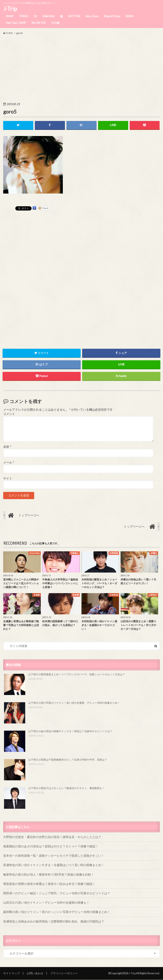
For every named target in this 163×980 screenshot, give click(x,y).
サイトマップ (11, 973)
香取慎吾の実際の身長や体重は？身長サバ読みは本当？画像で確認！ (49, 884)
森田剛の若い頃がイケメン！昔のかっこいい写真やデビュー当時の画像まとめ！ (57, 912)
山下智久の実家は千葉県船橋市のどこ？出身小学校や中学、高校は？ (68, 760)
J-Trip (10, 9)
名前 (7, 447)
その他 (55, 23)
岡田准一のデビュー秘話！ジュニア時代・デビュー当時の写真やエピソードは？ (57, 893)
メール (9, 463)
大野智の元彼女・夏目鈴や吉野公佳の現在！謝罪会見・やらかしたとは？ (52, 837)
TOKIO (24, 16)
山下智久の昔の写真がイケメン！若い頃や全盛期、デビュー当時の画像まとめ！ (74, 703)
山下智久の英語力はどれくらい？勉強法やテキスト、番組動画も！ (66, 788)
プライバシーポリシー (64, 973)
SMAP (10, 16)
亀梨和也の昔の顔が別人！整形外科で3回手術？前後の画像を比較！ (49, 874)
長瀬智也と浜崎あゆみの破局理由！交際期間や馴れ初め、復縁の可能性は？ (54, 921)
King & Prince (112, 16)
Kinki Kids (49, 16)
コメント (9, 414)
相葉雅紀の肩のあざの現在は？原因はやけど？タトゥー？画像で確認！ (51, 846)
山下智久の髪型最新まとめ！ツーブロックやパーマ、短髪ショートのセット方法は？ (77, 675)
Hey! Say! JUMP (16, 23)
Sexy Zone (92, 16)
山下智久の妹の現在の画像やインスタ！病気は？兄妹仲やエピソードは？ (70, 731)
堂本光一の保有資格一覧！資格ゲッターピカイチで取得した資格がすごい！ (54, 856)
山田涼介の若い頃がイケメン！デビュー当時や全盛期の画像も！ (46, 903)
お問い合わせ (35, 973)
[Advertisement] (81, 68)
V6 (35, 16)
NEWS (129, 16)
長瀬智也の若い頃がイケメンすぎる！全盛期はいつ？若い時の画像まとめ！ (54, 865)
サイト (8, 478)
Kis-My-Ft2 (39, 23)
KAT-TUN (74, 16)
